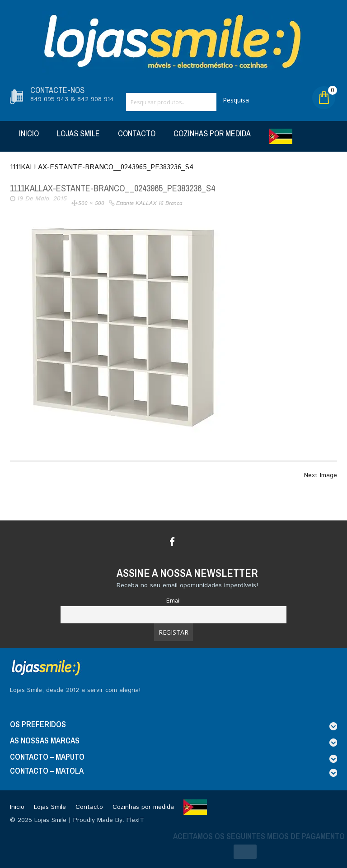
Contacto (137, 133)
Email (173, 601)
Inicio (29, 133)
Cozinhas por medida (212, 133)
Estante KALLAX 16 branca (149, 203)
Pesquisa (236, 100)
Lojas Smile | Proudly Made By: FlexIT (89, 820)
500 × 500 (91, 203)
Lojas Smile (78, 133)
